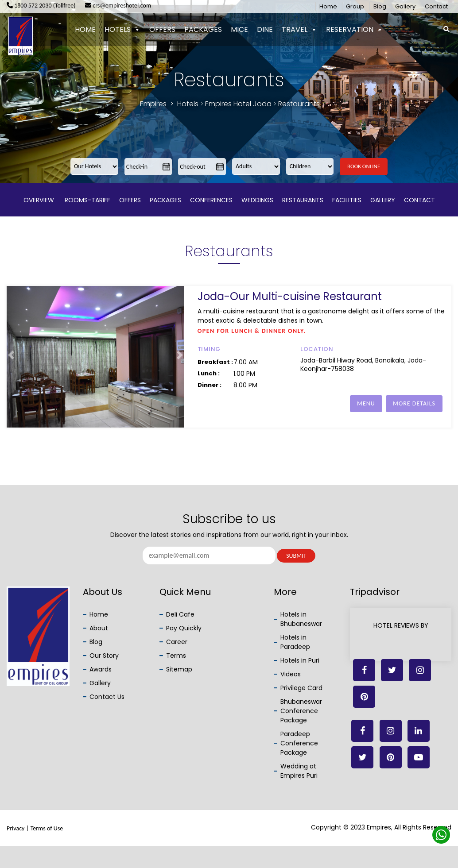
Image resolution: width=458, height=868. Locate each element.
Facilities (347, 200)
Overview (39, 200)
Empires (153, 104)
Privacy (16, 828)
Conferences (211, 200)
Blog (380, 6)
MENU (366, 403)
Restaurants (303, 200)
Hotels (122, 30)
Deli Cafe (180, 614)
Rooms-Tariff (87, 200)
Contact (436, 6)
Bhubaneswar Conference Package (301, 711)
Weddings (257, 200)
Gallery (405, 6)
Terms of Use (47, 828)
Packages (203, 29)
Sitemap (179, 669)
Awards (101, 669)
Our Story (104, 656)
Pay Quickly (184, 628)
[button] (11, 357)
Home (328, 6)
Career (177, 642)
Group (355, 6)
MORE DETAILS (414, 403)
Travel (299, 30)
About (99, 628)
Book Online (364, 166)
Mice (239, 29)
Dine (265, 29)
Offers (162, 29)
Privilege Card (301, 688)
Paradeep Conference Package (299, 743)
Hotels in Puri (300, 660)
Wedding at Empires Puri (299, 771)
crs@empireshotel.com (118, 6)
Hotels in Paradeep (295, 642)
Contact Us (107, 697)
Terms (176, 656)
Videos (291, 674)
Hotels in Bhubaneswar (301, 619)
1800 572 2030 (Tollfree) (41, 6)
